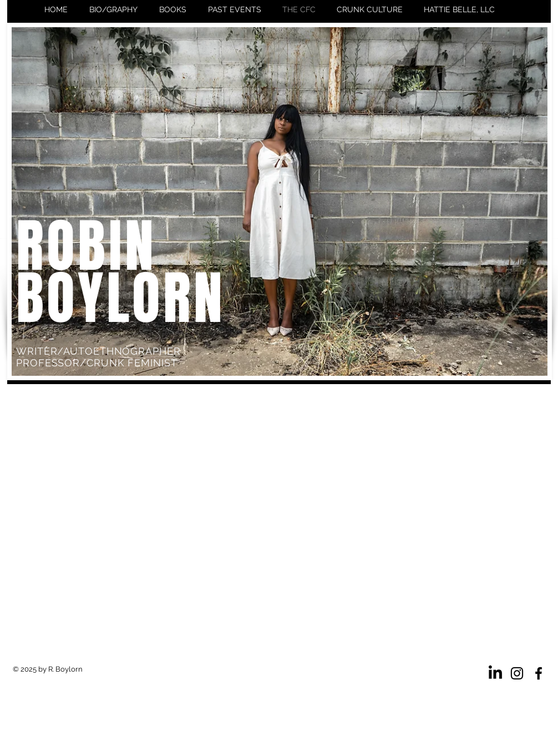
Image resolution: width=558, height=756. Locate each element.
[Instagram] (517, 673)
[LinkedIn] (495, 673)
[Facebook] (539, 673)
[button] (173, 9)
